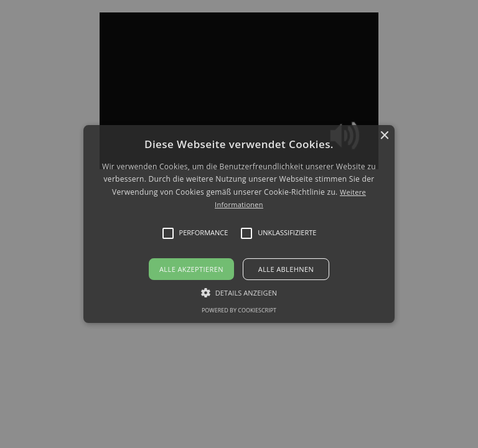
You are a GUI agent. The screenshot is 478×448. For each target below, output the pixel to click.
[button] (239, 224)
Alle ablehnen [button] (286, 269)
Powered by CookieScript (239, 310)
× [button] (384, 136)
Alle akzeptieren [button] (191, 269)
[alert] (239, 224)
